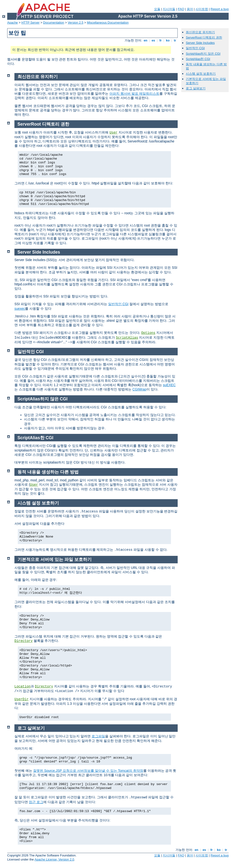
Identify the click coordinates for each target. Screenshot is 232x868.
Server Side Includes (200, 43)
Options (148, 333)
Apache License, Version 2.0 (54, 859)
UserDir (22, 699)
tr (175, 40)
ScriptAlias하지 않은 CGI (203, 54)
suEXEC (169, 385)
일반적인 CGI (118, 304)
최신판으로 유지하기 (200, 32)
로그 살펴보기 (196, 88)
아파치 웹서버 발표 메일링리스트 (134, 94)
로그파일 (98, 736)
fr (160, 40)
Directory (24, 641)
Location (22, 686)
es (153, 40)
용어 (190, 9)
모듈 (157, 9)
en (145, 40)
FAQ (181, 9)
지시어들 (169, 9)
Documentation (53, 23)
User (113, 133)
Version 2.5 (76, 23)
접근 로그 (36, 802)
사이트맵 (202, 9)
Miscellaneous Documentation (108, 23)
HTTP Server (31, 23)
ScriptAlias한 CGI (198, 59)
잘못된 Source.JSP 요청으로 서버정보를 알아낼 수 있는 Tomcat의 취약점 (88, 771)
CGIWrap (139, 389)
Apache (13, 23)
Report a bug (220, 9)
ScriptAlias (127, 338)
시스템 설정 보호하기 (201, 74)
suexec (20, 309)
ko (168, 40)
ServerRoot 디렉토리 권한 (204, 37)
